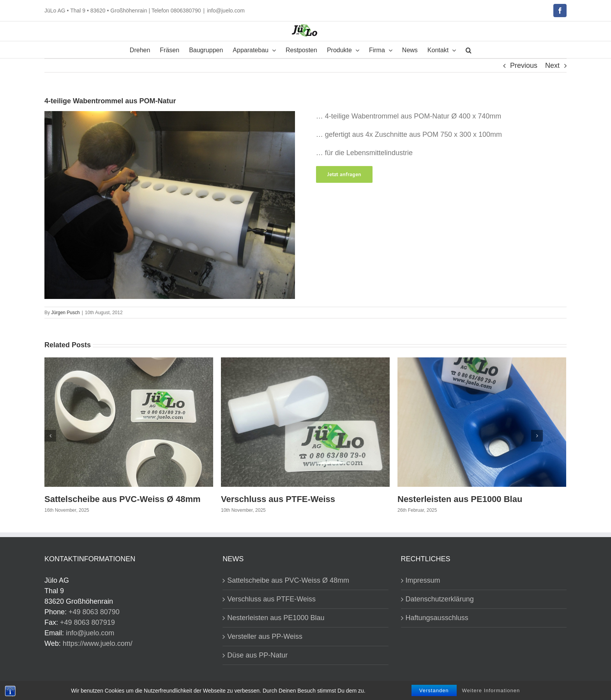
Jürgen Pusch (65, 313)
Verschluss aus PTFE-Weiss (278, 499)
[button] (469, 50)
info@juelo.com (226, 11)
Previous (524, 65)
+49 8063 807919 (87, 622)
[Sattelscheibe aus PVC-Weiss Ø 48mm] (129, 422)
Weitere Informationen (491, 690)
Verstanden (434, 690)
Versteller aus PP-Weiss (265, 636)
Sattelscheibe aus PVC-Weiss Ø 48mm (123, 499)
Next (552, 65)
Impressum (423, 580)
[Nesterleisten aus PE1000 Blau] (482, 422)
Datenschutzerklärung (440, 599)
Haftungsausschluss (437, 618)
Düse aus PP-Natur (257, 655)
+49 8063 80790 (94, 612)
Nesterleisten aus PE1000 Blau (460, 499)
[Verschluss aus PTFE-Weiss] (305, 422)
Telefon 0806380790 (176, 11)
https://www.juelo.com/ (98, 643)
